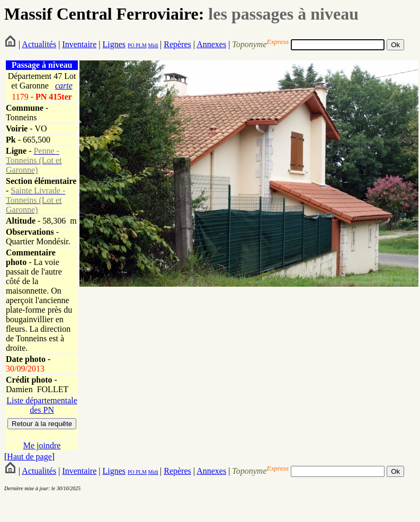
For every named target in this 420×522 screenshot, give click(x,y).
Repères (177, 44)
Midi (153, 45)
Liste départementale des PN (42, 405)
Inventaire (79, 44)
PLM (141, 45)
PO (131, 45)
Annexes (211, 44)
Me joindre (42, 445)
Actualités (39, 44)
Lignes (114, 44)
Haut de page (29, 457)
